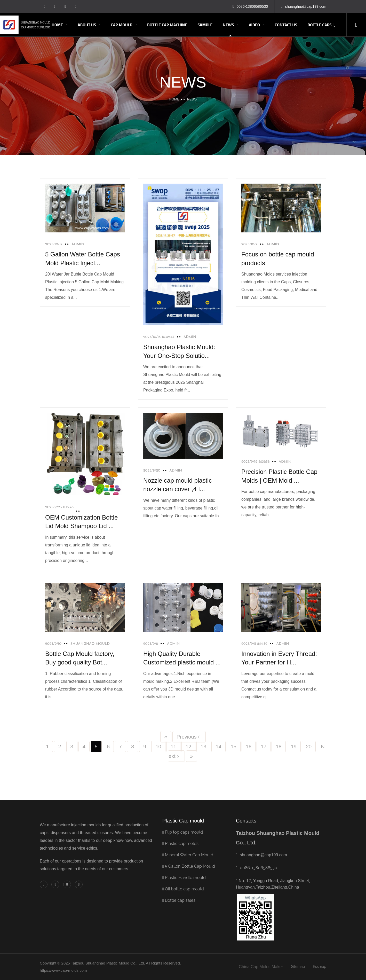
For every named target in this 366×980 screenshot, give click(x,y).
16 (249, 747)
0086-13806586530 (258, 868)
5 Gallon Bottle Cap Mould (189, 866)
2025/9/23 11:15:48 (59, 507)
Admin (190, 337)
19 (294, 747)
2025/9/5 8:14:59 (254, 644)
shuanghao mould (90, 644)
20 (309, 747)
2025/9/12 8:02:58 (256, 462)
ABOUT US (87, 25)
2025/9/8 (151, 644)
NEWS (228, 25)
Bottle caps (319, 25)
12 (188, 747)
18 (279, 747)
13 (203, 747)
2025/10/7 (249, 244)
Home (57, 25)
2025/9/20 (152, 471)
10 (158, 747)
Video (254, 25)
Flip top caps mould (183, 832)
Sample (205, 25)
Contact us (286, 25)
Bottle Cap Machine (167, 25)
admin (78, 244)
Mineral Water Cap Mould (188, 855)
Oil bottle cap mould (183, 889)
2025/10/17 (54, 244)
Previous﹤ (189, 737)
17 (264, 747)
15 (234, 747)
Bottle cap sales (179, 900)
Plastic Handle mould (184, 878)
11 (173, 747)
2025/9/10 (53, 644)
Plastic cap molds (180, 844)
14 (218, 747)
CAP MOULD (122, 25)
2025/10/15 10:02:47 (159, 337)
